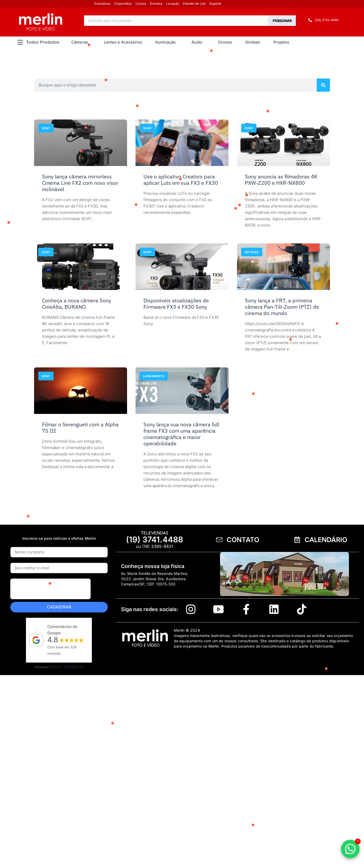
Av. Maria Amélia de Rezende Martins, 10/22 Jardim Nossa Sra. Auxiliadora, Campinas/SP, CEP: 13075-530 (155, 579)
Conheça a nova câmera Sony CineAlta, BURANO (77, 304)
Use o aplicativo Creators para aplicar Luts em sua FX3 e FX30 (181, 180)
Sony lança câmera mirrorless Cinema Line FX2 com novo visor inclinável (80, 183)
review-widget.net (66, 666)
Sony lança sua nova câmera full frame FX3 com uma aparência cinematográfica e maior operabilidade (181, 434)
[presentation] (50, 601)
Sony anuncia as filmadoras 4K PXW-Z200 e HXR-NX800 (281, 180)
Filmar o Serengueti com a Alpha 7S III (80, 428)
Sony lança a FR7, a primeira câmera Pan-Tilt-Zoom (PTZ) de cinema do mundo (282, 307)
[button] (38, 42)
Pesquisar (282, 21)
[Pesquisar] (323, 85)
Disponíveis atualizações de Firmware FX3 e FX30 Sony (176, 304)
